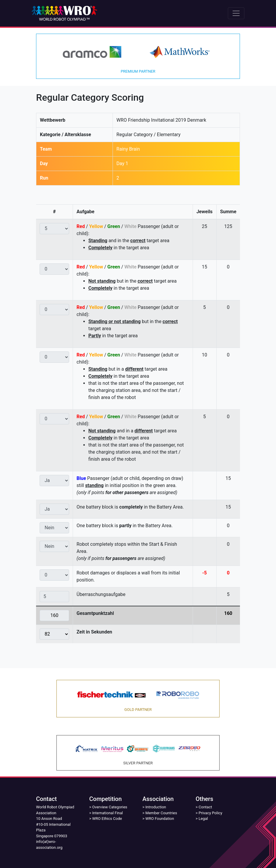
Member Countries (161, 813)
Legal (203, 819)
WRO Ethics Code (107, 819)
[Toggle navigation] (236, 13)
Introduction (156, 807)
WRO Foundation (160, 819)
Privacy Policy (210, 813)
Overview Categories (110, 807)
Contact (205, 807)
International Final (108, 813)
